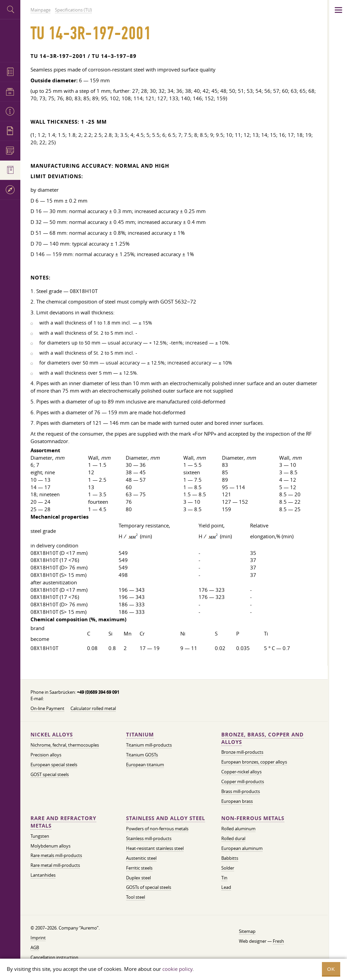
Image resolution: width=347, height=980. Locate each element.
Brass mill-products (241, 791)
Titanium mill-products (149, 745)
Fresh (278, 941)
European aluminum (242, 848)
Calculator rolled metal (93, 708)
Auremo (10, 40)
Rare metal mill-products (55, 865)
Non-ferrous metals (253, 818)
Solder (228, 868)
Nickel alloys (52, 735)
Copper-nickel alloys (241, 772)
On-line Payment (47, 708)
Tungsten (40, 836)
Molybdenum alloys (50, 846)
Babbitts (230, 858)
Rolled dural (233, 838)
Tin (224, 878)
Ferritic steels (139, 868)
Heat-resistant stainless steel (155, 848)
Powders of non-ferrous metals (157, 829)
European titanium (145, 765)
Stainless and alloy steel (166, 818)
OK (331, 969)
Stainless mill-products (149, 838)
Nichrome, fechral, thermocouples (65, 745)
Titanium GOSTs (142, 755)
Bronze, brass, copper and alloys (262, 738)
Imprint (38, 938)
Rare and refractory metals (63, 822)
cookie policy (177, 969)
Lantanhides (43, 875)
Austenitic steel (141, 858)
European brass (237, 801)
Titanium (140, 735)
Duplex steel (138, 878)
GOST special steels (50, 774)
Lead (226, 887)
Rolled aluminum (238, 829)
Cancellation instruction (54, 957)
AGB (35, 947)
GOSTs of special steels (149, 887)
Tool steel (136, 897)
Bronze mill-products (242, 752)
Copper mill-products (243, 781)
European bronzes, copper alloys (254, 762)
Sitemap (247, 931)
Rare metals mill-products (56, 855)
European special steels (54, 765)
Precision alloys (46, 755)
